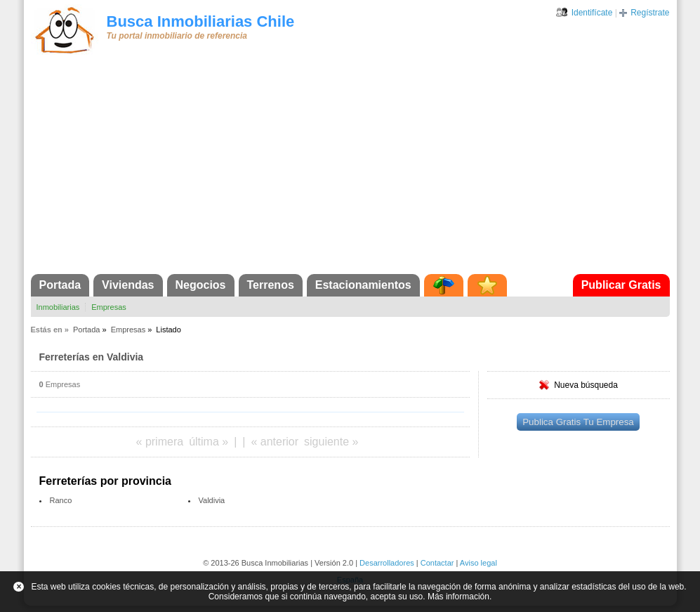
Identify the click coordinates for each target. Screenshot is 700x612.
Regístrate (650, 13)
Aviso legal (478, 563)
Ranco (61, 500)
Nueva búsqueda (586, 385)
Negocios (201, 285)
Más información (458, 597)
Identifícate (592, 13)
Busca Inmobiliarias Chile (201, 21)
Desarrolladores (387, 563)
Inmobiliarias (58, 307)
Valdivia (212, 500)
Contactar (437, 563)
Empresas (109, 307)
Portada (60, 285)
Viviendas (128, 285)
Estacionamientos (363, 285)
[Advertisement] (350, 169)
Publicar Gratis (621, 285)
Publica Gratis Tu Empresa (578, 422)
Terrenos (271, 285)
